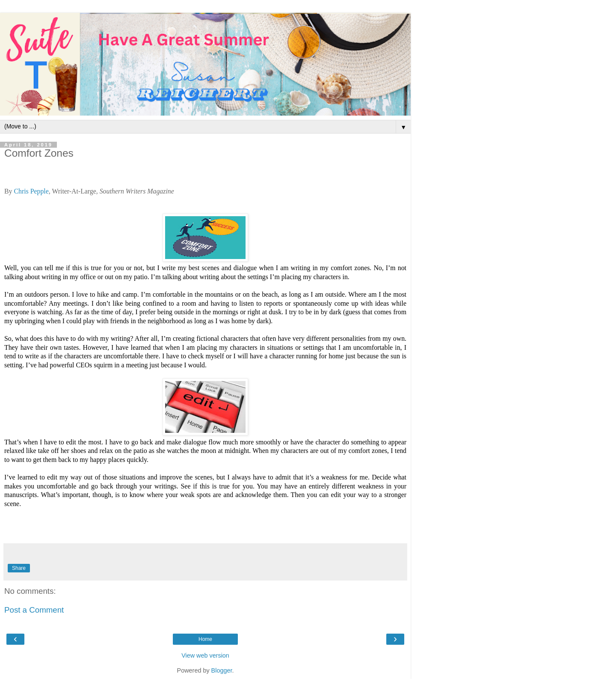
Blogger (222, 670)
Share (19, 568)
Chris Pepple (30, 191)
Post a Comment (34, 610)
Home (205, 639)
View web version (205, 655)
